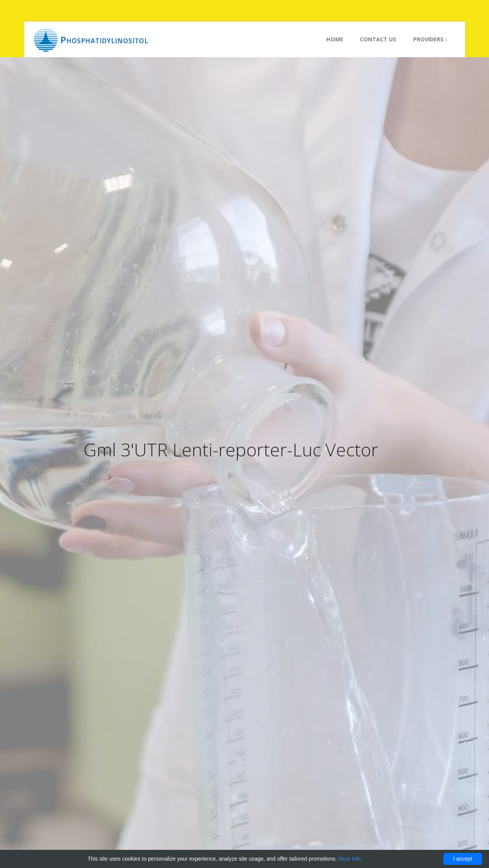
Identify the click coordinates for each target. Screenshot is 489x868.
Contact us (378, 39)
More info (349, 859)
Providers (430, 39)
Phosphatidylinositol (104, 40)
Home (335, 39)
